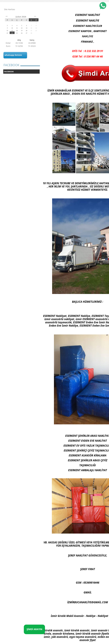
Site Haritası (10, 9)
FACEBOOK (9, 72)
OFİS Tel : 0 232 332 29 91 (88, 51)
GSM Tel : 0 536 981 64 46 (87, 56)
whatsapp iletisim (13, 55)
